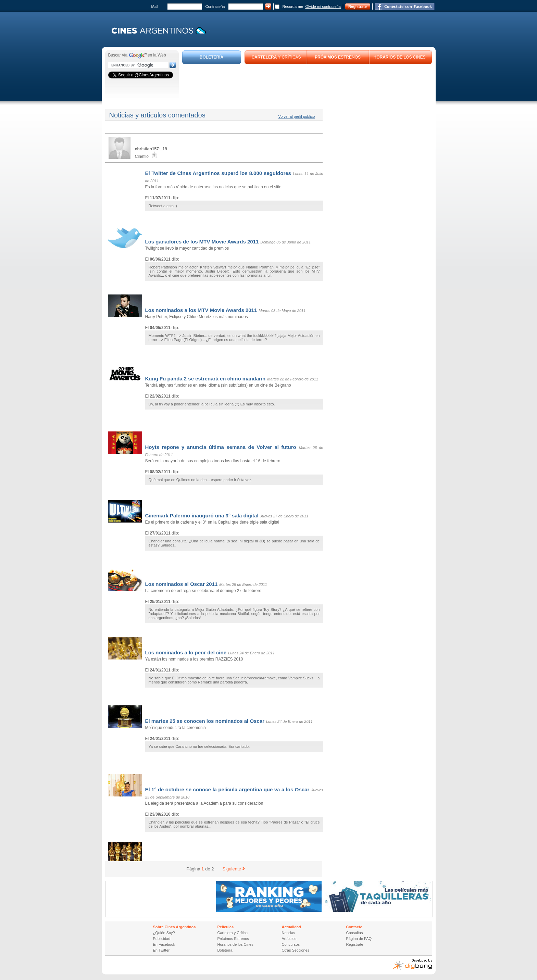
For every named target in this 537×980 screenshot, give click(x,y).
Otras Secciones (296, 950)
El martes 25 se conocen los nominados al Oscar (205, 721)
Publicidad (162, 939)
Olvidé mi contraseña (323, 7)
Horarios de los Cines (235, 944)
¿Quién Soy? (164, 933)
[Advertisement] (307, 83)
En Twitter (161, 950)
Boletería (225, 950)
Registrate (358, 7)
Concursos (291, 944)
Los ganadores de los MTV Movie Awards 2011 (202, 242)
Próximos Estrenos (233, 939)
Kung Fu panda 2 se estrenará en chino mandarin (205, 379)
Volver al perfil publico (296, 116)
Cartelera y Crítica (233, 933)
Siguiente (234, 869)
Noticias (289, 933)
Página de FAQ (359, 939)
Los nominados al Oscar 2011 (182, 584)
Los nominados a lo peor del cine (186, 652)
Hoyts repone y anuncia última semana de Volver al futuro (221, 447)
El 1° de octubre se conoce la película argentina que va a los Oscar (227, 789)
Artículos (289, 939)
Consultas (355, 933)
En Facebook (164, 944)
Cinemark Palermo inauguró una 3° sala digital (202, 516)
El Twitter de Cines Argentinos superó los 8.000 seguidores (218, 173)
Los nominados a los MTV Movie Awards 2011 (201, 310)
